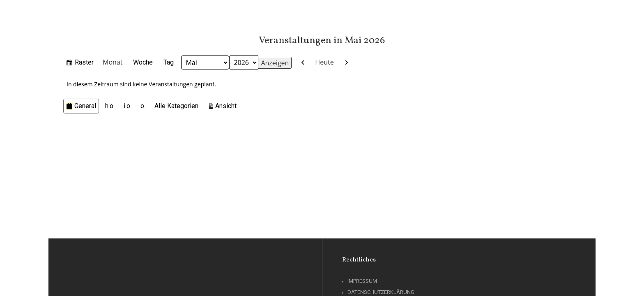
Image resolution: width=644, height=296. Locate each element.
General (81, 106)
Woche (143, 62)
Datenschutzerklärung (381, 292)
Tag (169, 62)
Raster (84, 63)
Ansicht (227, 105)
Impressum (362, 281)
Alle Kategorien (176, 106)
